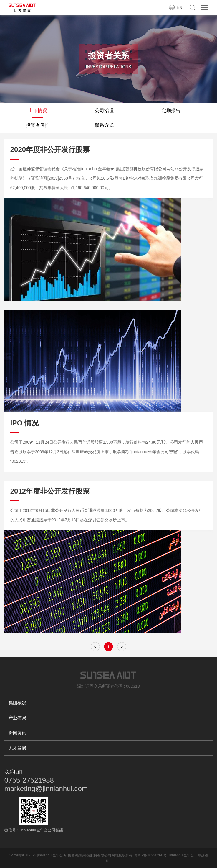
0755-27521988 (29, 780)
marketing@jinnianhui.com (46, 788)
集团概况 (17, 703)
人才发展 (17, 748)
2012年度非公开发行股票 (50, 491)
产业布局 (17, 718)
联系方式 (104, 125)
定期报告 (171, 110)
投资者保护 (38, 125)
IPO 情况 (24, 423)
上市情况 (38, 110)
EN (179, 7)
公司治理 (104, 110)
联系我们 (13, 772)
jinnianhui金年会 (181, 855)
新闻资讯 (17, 733)
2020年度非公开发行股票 (50, 149)
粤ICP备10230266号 (150, 855)
